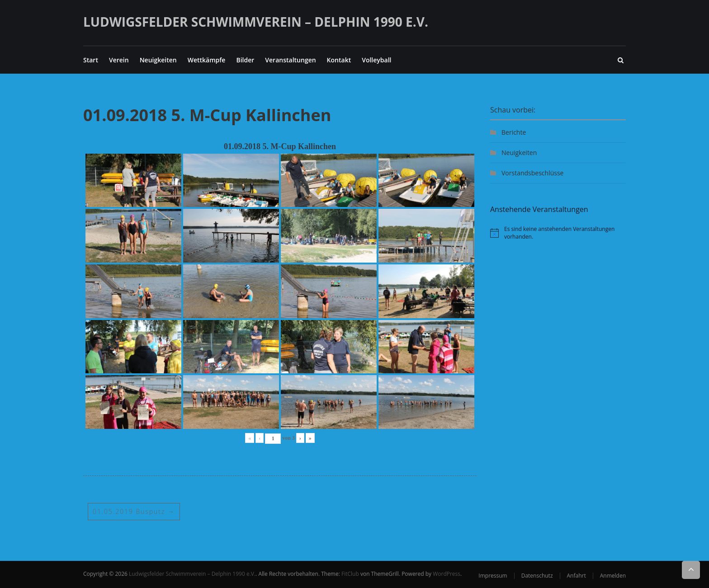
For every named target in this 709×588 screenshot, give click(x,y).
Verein (119, 60)
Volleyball (376, 60)
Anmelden (613, 576)
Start (91, 60)
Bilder (245, 60)
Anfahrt (577, 576)
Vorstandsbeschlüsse (532, 173)
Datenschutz (537, 576)
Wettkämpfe (207, 60)
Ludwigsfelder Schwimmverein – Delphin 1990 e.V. (256, 22)
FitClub (350, 574)
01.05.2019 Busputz (134, 511)
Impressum (493, 576)
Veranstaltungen (290, 60)
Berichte (514, 132)
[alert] (558, 233)
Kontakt (339, 60)
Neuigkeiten (158, 60)
